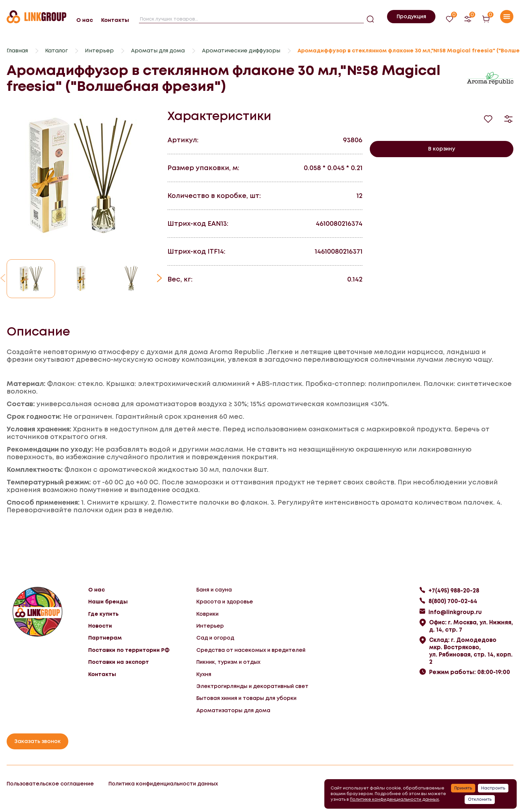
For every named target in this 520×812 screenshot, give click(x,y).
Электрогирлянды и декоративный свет (252, 686)
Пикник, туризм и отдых (228, 662)
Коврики (207, 614)
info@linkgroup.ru (455, 612)
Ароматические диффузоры (241, 51)
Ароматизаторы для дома (233, 710)
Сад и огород (215, 638)
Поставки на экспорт (119, 662)
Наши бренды (108, 602)
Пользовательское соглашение (50, 784)
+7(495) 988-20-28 (454, 591)
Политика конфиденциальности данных (163, 784)
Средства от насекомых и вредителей (251, 650)
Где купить (103, 614)
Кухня (204, 674)
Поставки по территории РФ (129, 650)
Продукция (411, 16)
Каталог (56, 51)
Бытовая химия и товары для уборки (246, 698)
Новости (100, 626)
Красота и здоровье (225, 602)
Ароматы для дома (158, 51)
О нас (85, 20)
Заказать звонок (37, 741)
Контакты (115, 20)
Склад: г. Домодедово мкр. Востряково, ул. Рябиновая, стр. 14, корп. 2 (471, 651)
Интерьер (99, 51)
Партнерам (105, 638)
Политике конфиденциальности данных (394, 799)
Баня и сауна (214, 590)
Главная (17, 51)
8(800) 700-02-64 (453, 601)
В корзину (442, 149)
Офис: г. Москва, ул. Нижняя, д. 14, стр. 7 (471, 626)
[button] (159, 278)
